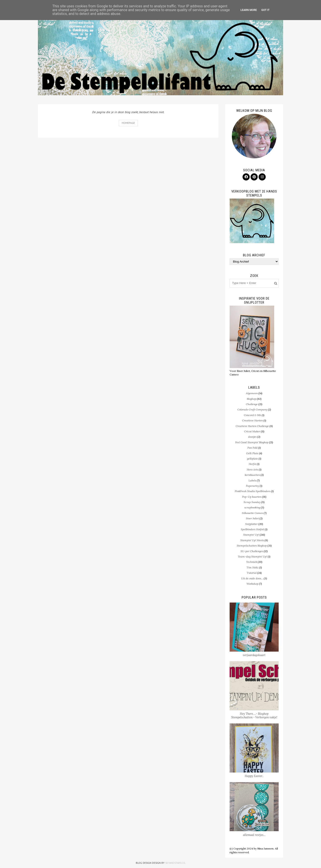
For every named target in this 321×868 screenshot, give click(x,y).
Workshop (252, 584)
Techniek (252, 562)
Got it (265, 10)
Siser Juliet (252, 518)
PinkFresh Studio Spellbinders (253, 491)
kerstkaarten (252, 475)
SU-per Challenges (252, 551)
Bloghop (251, 399)
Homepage (128, 123)
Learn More (249, 10)
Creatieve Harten (252, 420)
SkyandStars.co (175, 863)
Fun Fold (252, 448)
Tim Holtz (253, 567)
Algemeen (252, 393)
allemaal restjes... (254, 835)
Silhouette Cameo (252, 513)
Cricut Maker (252, 431)
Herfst (252, 464)
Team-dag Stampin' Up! (252, 556)
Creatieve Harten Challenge (252, 426)
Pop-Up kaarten (252, 497)
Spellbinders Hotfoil (252, 529)
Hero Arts (252, 469)
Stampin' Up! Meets (252, 540)
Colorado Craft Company (252, 409)
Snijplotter (251, 524)
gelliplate (252, 459)
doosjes (252, 437)
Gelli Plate (252, 453)
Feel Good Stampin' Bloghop (252, 442)
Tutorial (252, 573)
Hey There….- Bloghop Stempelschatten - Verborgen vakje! (254, 716)
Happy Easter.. (254, 776)
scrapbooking (252, 507)
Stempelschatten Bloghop (252, 546)
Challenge (252, 404)
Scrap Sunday (252, 502)
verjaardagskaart (254, 655)
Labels (252, 480)
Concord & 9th (252, 415)
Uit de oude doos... (252, 578)
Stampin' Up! (251, 535)
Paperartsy (252, 486)
